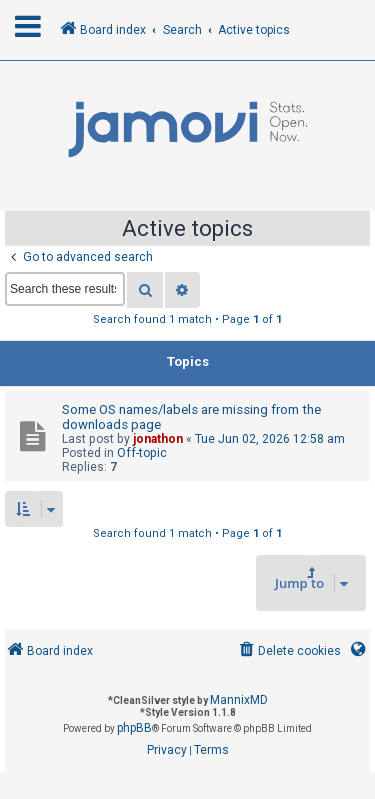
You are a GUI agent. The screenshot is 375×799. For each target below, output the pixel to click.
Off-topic (142, 453)
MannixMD (239, 700)
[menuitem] (288, 651)
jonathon (158, 439)
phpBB (134, 728)
